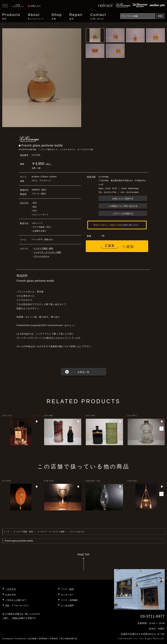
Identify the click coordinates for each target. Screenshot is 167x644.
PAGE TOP (83, 563)
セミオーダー (67, 595)
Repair (76, 16)
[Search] (138, 16)
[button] (161, 429)
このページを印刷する (123, 214)
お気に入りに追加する (123, 199)
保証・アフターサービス (17, 605)
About (36, 16)
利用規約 (54, 639)
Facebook (21, 639)
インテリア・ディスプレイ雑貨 (47, 252)
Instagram (8, 639)
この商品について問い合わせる (123, 206)
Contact (98, 16)
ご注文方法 (11, 589)
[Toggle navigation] (5, 6)
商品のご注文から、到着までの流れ (108, 225)
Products (11, 16)
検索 (160, 16)
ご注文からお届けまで (16, 600)
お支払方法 (11, 595)
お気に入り (34, 6)
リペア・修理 (67, 589)
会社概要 (32, 639)
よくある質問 (67, 605)
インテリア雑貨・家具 (43, 248)
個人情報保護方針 (69, 639)
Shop (57, 16)
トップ (6, 532)
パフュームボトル (41, 256)
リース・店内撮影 (69, 600)
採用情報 (43, 639)
